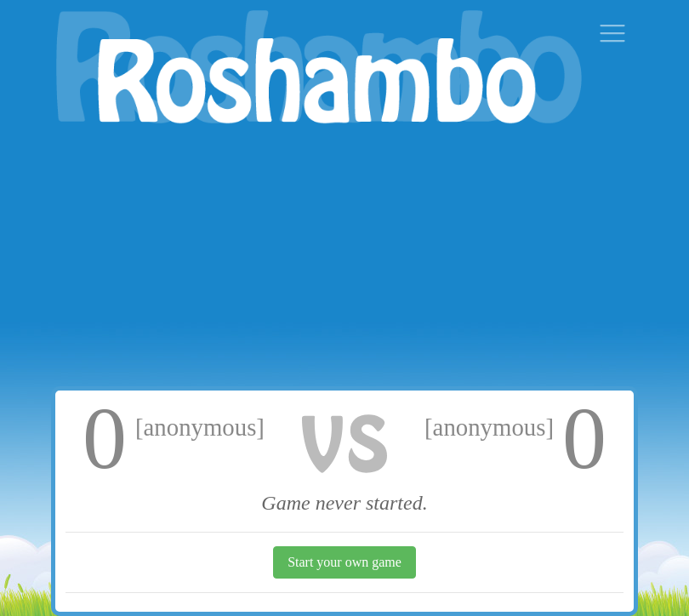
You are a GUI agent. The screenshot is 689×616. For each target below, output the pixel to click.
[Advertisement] (344, 259)
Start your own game (344, 562)
